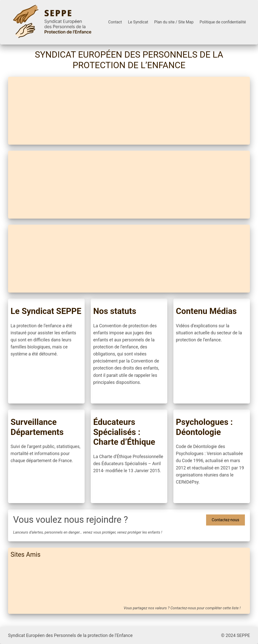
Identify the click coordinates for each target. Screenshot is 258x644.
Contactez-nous (225, 520)
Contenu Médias (206, 311)
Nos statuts (115, 311)
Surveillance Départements (37, 427)
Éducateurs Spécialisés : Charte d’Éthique (124, 432)
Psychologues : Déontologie (204, 427)
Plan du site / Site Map (174, 22)
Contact (115, 22)
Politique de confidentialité (223, 22)
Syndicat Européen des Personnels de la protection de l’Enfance (129, 60)
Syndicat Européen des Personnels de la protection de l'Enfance (70, 635)
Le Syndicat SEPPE (46, 311)
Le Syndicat (138, 22)
